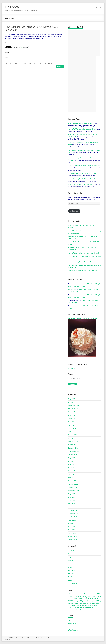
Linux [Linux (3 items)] (80, 599)
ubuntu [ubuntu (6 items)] (77, 605)
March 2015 (72, 474)
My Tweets (72, 368)
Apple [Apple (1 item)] (89, 594)
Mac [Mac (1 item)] (83, 599)
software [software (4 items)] (80, 603)
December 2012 (73, 540)
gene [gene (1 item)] (90, 596)
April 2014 (71, 504)
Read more (60, 66)
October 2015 (73, 454)
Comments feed (73, 627)
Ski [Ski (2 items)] (75, 603)
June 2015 (71, 464)
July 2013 (71, 523)
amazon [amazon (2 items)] (80, 594)
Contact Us (98, 7)
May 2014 (71, 500)
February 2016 (73, 441)
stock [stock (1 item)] (85, 603)
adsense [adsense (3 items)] (74, 594)
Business (71, 551)
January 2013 (72, 536)
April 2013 (71, 530)
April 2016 (71, 438)
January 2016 (72, 445)
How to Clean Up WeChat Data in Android (82, 262)
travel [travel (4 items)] (71, 605)
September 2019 (73, 405)
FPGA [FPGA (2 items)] (87, 596)
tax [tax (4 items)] (98, 603)
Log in (70, 620)
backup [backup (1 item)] (92, 594)
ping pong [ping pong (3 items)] (84, 601)
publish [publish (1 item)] (90, 601)
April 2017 (71, 425)
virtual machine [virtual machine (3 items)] (91, 605)
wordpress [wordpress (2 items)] (71, 610)
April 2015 (71, 471)
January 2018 (72, 415)
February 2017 (73, 432)
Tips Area (12, 7)
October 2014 (73, 487)
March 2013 (72, 533)
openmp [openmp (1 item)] (76, 601)
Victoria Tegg (72, 289)
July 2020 (71, 402)
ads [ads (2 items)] (69, 594)
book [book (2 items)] (95, 594)
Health (70, 557)
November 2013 (73, 513)
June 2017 (71, 422)
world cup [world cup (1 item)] (77, 610)
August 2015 (72, 458)
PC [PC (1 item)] (79, 601)
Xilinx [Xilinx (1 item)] (81, 610)
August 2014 (72, 494)
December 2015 (73, 448)
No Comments (53, 64)
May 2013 (71, 527)
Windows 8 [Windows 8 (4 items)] (90, 608)
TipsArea (10, 64)
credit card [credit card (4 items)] (73, 596)
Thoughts (71, 573)
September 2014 (73, 490)
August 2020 (72, 399)
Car (69, 554)
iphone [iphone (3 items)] (71, 599)
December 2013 (73, 510)
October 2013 (73, 517)
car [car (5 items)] (99, 594)
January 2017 (72, 435)
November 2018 (73, 409)
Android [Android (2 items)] (85, 594)
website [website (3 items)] (71, 608)
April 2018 (71, 412)
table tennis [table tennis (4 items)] (92, 603)
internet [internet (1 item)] (93, 596)
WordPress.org (73, 630)
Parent (70, 564)
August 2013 (72, 520)
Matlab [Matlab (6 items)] (88, 598)
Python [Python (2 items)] (94, 601)
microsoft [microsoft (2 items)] (95, 599)
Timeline (71, 577)
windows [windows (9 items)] (80, 607)
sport (70, 567)
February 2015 (73, 477)
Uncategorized (41, 64)
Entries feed (72, 623)
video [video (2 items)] (83, 606)
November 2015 (73, 451)
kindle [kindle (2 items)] (76, 599)
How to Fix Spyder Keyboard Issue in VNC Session (84, 253)
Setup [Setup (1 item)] (72, 603)
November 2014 (73, 484)
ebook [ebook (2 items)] (79, 596)
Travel (70, 580)
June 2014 (71, 497)
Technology (33, 64)
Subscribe (74, 211)
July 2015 (71, 461)
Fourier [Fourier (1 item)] (83, 596)
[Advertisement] (84, 43)
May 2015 (71, 468)
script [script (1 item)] (69, 603)
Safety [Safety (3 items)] (99, 601)
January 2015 (72, 481)
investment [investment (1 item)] (98, 596)
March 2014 (72, 507)
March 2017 (72, 428)
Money (70, 560)
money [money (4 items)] (71, 601)
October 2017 (73, 418)
